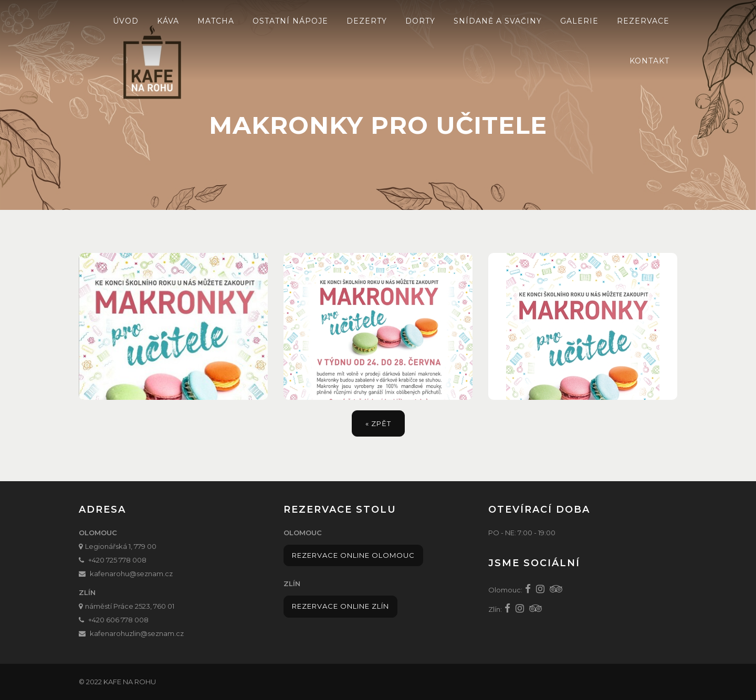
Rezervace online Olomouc (353, 555)
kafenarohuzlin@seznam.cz (137, 633)
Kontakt (649, 61)
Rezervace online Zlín (340, 606)
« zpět (378, 423)
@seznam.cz (151, 574)
